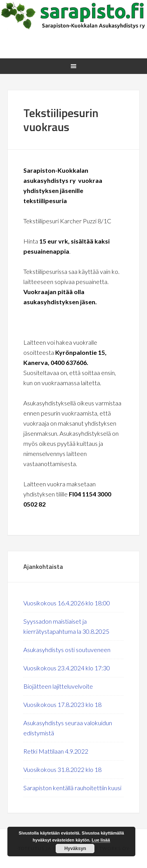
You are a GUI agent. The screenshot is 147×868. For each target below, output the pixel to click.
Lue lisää (101, 840)
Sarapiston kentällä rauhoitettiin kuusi (72, 788)
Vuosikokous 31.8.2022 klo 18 (62, 769)
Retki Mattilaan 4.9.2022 (56, 751)
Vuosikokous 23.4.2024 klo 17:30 (67, 668)
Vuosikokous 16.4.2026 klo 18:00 (67, 603)
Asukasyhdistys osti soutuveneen (67, 650)
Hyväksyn (75, 849)
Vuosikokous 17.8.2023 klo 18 (62, 704)
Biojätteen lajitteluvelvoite (58, 686)
